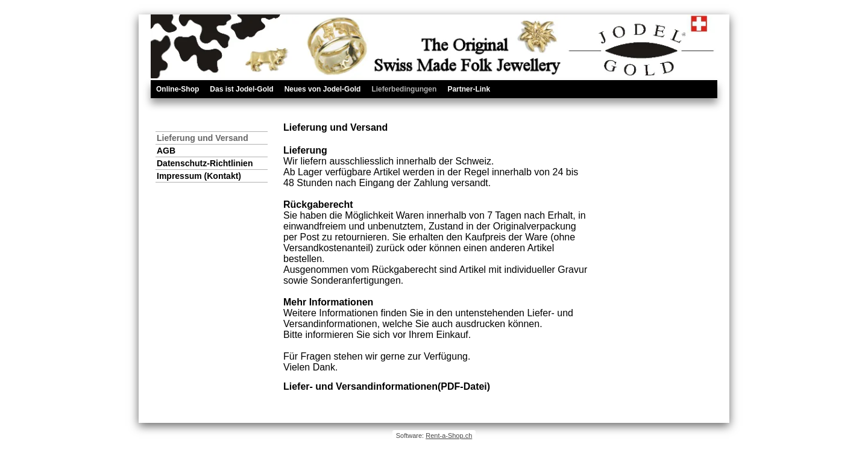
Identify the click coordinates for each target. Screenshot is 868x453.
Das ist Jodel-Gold (241, 89)
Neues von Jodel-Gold (323, 89)
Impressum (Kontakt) (199, 176)
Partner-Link (469, 89)
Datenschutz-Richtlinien (205, 163)
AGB (166, 151)
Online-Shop (178, 89)
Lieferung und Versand (203, 138)
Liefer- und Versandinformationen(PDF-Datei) (387, 386)
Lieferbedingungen (404, 89)
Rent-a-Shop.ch (449, 436)
